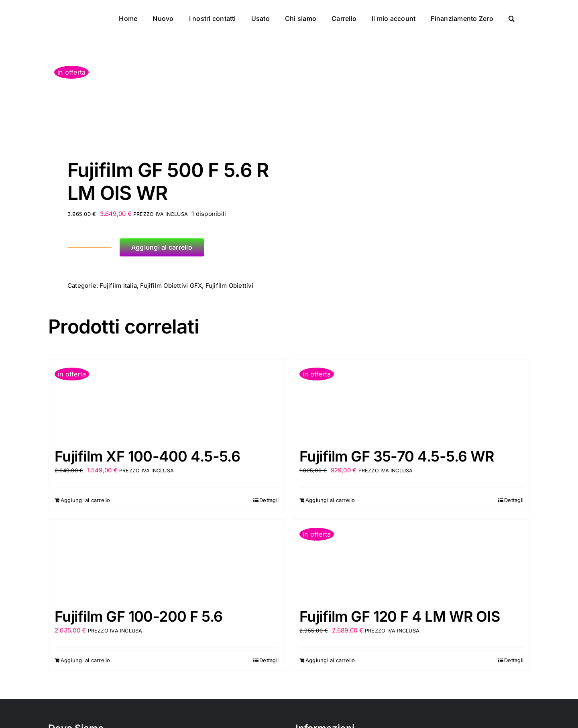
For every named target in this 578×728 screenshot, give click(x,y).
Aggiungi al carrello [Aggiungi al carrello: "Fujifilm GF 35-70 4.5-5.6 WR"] (330, 500)
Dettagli (269, 500)
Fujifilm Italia (118, 286)
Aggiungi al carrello (162, 247)
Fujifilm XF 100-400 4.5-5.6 (147, 456)
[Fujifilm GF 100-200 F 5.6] (167, 560)
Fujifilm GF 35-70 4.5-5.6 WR (397, 456)
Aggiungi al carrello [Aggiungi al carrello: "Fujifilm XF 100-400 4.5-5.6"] (85, 500)
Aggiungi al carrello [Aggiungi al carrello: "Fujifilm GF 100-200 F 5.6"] (85, 660)
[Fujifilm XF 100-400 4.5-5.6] (167, 400)
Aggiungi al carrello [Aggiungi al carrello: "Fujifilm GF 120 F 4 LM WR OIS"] (330, 660)
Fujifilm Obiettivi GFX (171, 286)
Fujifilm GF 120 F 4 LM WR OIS (400, 616)
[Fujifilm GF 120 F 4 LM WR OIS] (411, 560)
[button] (512, 17)
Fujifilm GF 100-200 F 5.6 (139, 616)
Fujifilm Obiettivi (229, 286)
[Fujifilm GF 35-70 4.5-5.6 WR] (411, 400)
